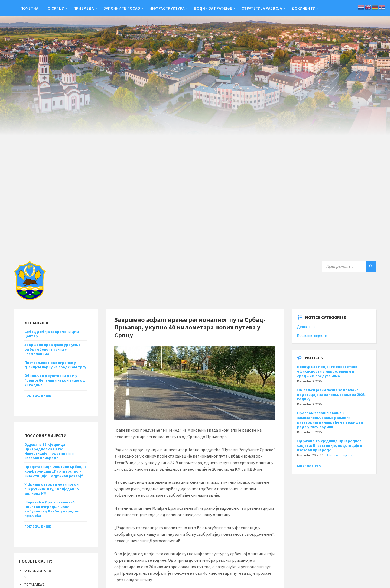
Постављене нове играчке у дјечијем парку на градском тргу (55, 365)
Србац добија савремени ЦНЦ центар (52, 334)
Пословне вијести (312, 335)
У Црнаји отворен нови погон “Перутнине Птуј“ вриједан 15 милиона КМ (52, 489)
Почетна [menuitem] (29, 8)
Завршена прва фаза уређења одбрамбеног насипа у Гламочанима (52, 349)
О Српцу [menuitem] (56, 8)
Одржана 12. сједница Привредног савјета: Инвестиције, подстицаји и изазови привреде (49, 451)
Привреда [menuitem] (84, 8)
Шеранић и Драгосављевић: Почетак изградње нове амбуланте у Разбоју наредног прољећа (53, 509)
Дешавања (306, 327)
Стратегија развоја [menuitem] (262, 8)
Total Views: (35, 584)
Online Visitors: (38, 571)
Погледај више (38, 395)
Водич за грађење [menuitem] (213, 8)
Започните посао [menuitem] (122, 8)
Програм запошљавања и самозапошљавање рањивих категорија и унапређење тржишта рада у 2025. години (330, 420)
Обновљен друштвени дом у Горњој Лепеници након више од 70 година (55, 380)
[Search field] (349, 266)
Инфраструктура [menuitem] (167, 8)
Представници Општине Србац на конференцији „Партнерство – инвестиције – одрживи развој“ (56, 471)
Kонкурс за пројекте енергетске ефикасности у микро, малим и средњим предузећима (327, 371)
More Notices (309, 466)
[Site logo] (30, 299)
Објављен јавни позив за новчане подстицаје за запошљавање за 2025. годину (331, 395)
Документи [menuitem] (304, 8)
